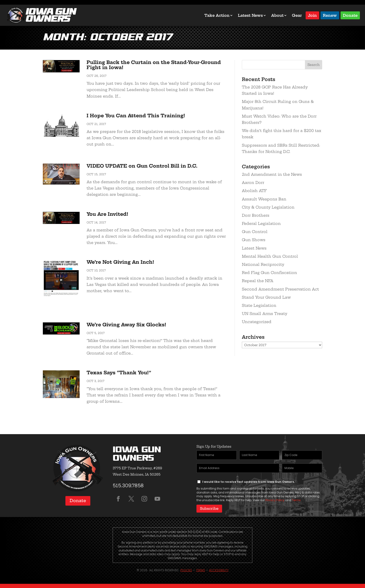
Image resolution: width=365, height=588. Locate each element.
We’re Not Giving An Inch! (120, 262)
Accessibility (219, 570)
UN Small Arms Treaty (265, 314)
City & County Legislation (268, 207)
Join (312, 15)
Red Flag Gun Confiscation (269, 273)
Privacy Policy (275, 500)
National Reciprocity (263, 264)
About (277, 15)
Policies (186, 570)
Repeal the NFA (258, 281)
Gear (297, 15)
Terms (296, 500)
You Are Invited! (107, 214)
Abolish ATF (254, 191)
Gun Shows (254, 240)
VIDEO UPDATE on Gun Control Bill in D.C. (142, 166)
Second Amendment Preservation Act (280, 289)
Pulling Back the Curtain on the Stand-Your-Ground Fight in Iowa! (154, 65)
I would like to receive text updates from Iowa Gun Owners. (249, 482)
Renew (330, 15)
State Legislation (259, 305)
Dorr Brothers (256, 215)
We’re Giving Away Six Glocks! (126, 325)
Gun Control (255, 232)
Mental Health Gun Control (270, 256)
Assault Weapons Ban (264, 199)
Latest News (250, 15)
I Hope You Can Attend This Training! (136, 116)
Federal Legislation (261, 223)
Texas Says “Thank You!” (119, 373)
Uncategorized (257, 322)
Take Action (217, 15)
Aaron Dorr (253, 182)
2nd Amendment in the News (272, 174)
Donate (350, 15)
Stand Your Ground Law (266, 297)
